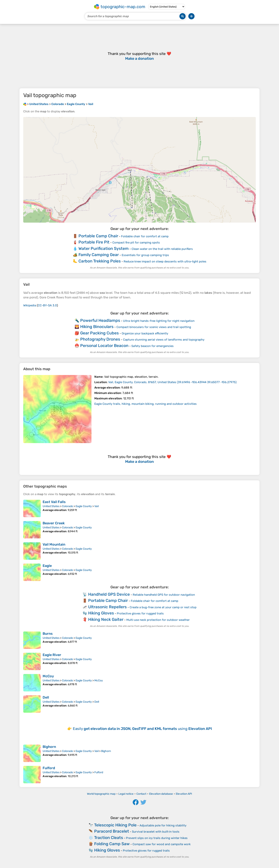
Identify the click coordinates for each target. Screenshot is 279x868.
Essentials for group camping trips (145, 255)
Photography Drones (100, 339)
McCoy (48, 676)
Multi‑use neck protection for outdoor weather (158, 620)
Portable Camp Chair (98, 236)
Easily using (142, 729)
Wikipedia (30, 305)
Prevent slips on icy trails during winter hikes (157, 838)
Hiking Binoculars (97, 327)
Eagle (47, 566)
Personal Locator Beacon (104, 346)
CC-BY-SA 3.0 (47, 305)
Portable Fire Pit (94, 242)
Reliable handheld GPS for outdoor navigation (164, 595)
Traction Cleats (109, 838)
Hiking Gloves (101, 613)
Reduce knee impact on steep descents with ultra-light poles (165, 261)
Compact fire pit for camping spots (136, 243)
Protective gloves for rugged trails (140, 613)
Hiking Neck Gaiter (106, 619)
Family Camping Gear (99, 255)
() (172, 382)
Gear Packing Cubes (99, 333)
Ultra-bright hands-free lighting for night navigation (159, 321)
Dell (46, 697)
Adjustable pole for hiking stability (163, 825)
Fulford (49, 768)
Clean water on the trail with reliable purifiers (162, 249)
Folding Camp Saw (112, 844)
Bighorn (49, 747)
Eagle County (84, 506)
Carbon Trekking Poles (100, 261)
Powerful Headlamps (100, 320)
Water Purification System (104, 248)
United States (51, 506)
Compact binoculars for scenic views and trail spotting (154, 327)
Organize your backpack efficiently (145, 333)
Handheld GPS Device (109, 594)
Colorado (68, 506)
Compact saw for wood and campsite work (162, 844)
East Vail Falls (54, 502)
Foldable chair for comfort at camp (145, 236)
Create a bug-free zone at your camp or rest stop (163, 607)
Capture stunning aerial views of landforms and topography (164, 340)
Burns (48, 634)
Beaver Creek (54, 523)
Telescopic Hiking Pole (115, 825)
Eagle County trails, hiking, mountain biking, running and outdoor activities (146, 404)
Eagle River (52, 655)
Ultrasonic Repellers (107, 607)
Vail (96, 506)
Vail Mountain (54, 544)
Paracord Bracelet (112, 831)
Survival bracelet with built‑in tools (156, 832)
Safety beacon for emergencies (152, 346)
